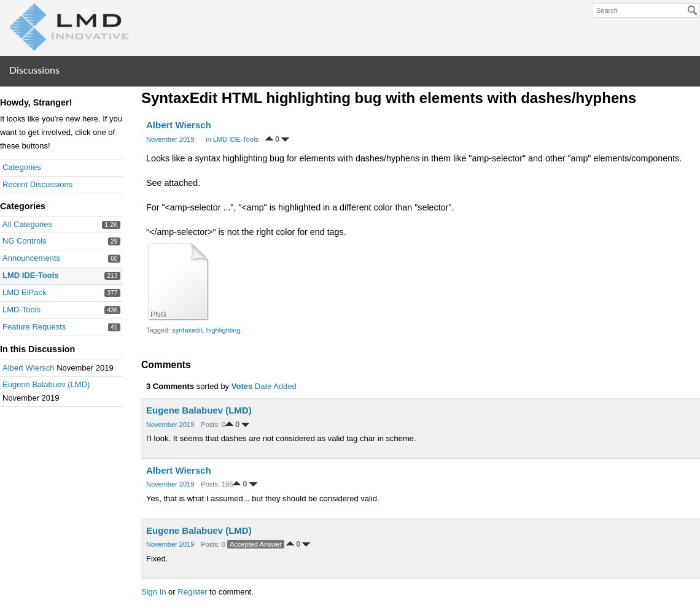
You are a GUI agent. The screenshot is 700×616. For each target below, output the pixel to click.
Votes (242, 386)
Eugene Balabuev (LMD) (46, 384)
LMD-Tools (21, 310)
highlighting (224, 330)
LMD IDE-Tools (30, 275)
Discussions (34, 70)
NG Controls (25, 241)
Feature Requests (34, 327)
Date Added (276, 386)
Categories (22, 167)
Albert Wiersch (29, 368)
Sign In (154, 592)
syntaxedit (187, 330)
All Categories (27, 224)
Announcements (31, 258)
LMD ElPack (25, 292)
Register (192, 592)
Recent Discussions (37, 184)
